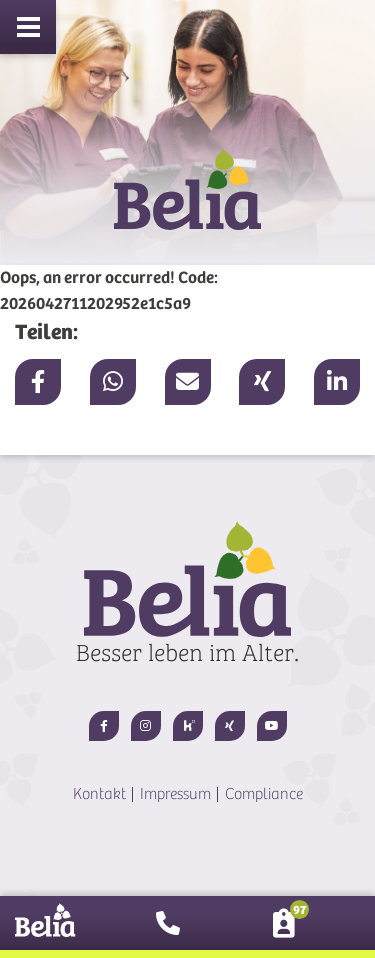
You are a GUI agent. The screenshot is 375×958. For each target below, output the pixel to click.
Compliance (264, 794)
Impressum (175, 794)
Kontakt (99, 794)
